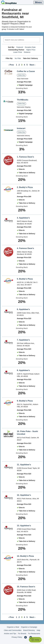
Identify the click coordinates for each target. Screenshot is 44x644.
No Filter (18, 58)
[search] (22, 40)
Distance (27, 52)
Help (38, 630)
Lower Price (18, 52)
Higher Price (31, 50)
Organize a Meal (13, 627)
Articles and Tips (10, 634)
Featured (20, 47)
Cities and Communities (13, 630)
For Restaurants (34, 634)
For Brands (22, 634)
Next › (32, 65)
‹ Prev (11, 65)
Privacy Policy (17, 637)
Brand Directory (29, 630)
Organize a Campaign (29, 627)
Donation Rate (30, 47)
